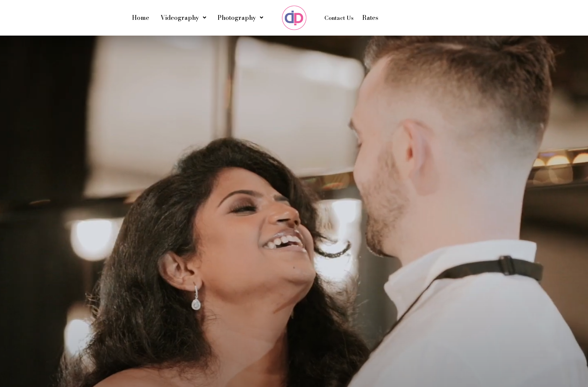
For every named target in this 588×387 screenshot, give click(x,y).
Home (141, 18)
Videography (183, 18)
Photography (240, 18)
